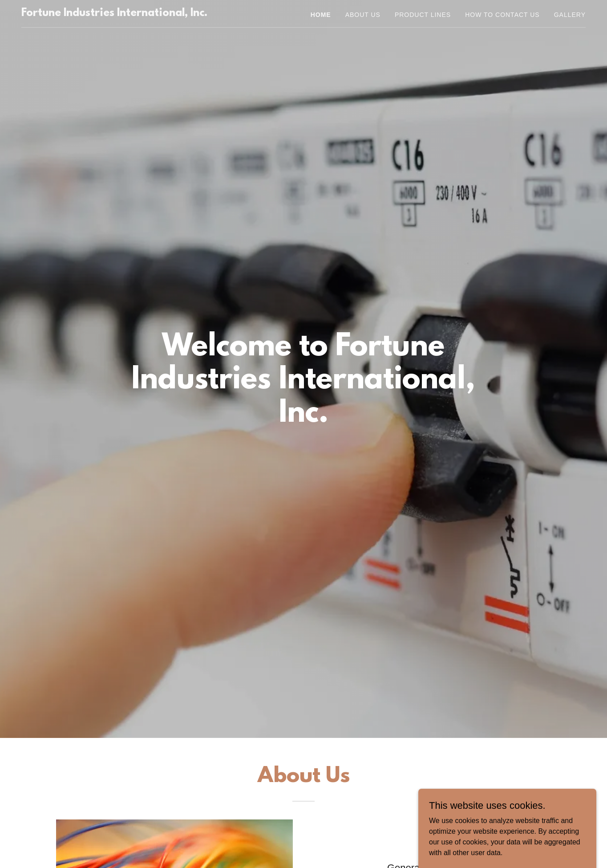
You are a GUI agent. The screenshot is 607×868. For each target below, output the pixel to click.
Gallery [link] (570, 15)
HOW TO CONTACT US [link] (502, 15)
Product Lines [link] (423, 15)
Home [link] (321, 15)
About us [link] (363, 15)
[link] (114, 14)
